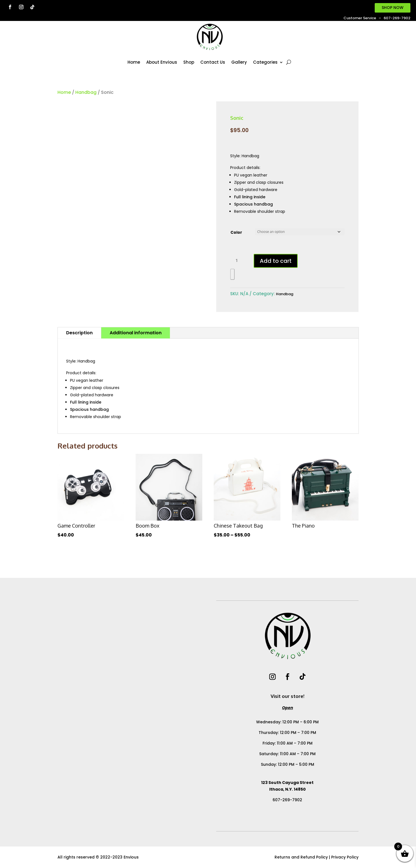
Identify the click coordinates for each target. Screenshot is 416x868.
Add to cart (276, 261)
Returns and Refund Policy (301, 857)
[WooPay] (232, 274)
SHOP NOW (393, 8)
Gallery (239, 62)
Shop (189, 62)
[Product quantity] (239, 261)
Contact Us (213, 62)
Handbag (86, 92)
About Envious (162, 62)
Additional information (136, 333)
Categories (265, 62)
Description (79, 333)
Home (134, 62)
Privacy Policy (345, 857)
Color (236, 232)
